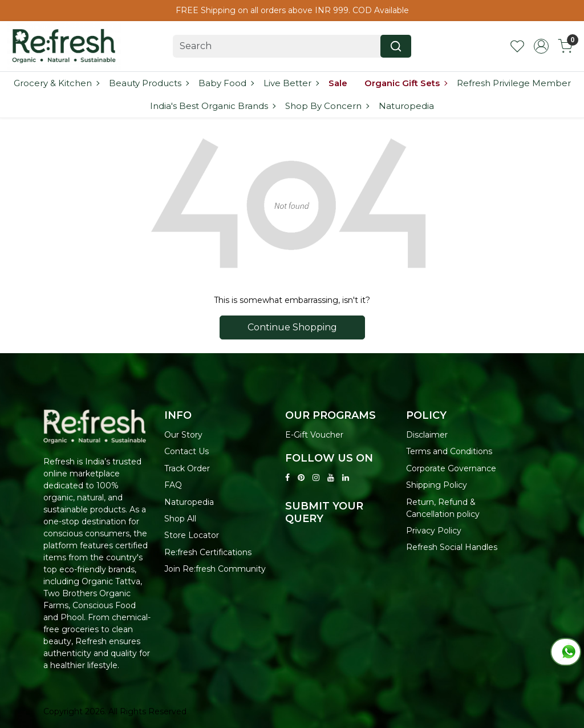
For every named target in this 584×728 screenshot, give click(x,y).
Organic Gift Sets (405, 83)
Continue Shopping (292, 327)
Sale (338, 83)
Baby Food (226, 83)
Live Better (291, 83)
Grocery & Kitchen (56, 83)
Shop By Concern (327, 106)
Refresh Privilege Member (514, 83)
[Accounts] (541, 46)
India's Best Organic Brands (212, 106)
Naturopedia (406, 106)
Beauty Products (149, 83)
